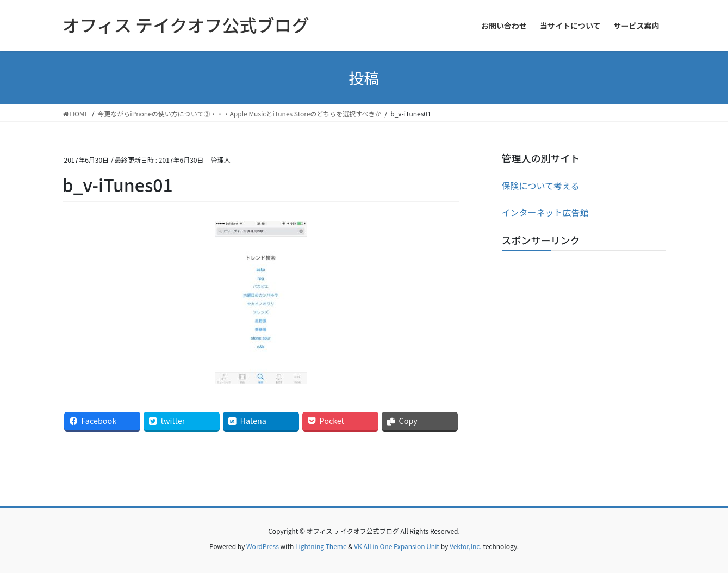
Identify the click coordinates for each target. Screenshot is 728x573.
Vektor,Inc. (466, 546)
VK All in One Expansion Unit (397, 546)
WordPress (263, 546)
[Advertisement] (584, 327)
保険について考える (541, 186)
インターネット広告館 (545, 212)
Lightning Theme (321, 546)
